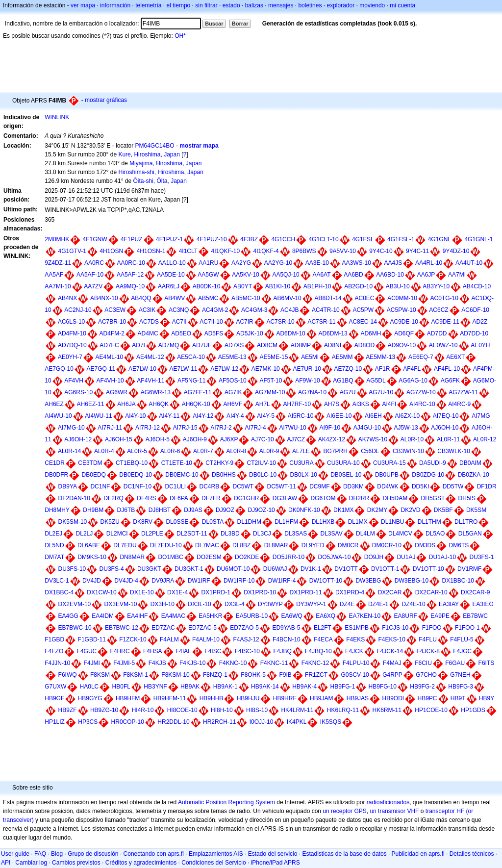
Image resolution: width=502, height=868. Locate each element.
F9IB (285, 675)
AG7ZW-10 (421, 392)
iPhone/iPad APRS (276, 863)
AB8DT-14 (328, 298)
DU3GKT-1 (189, 569)
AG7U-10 (381, 392)
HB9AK (190, 687)
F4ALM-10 (206, 639)
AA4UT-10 (469, 263)
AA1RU (208, 263)
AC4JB (289, 310)
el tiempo (179, 5)
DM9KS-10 (92, 557)
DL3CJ (262, 534)
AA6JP (426, 275)
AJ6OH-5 (158, 439)
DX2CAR (390, 592)
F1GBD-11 (92, 639)
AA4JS (393, 263)
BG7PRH (335, 451)
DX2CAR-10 (431, 592)
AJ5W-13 (406, 428)
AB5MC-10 (246, 298)
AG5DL (376, 381)
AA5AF (54, 275)
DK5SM (476, 510)
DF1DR (487, 486)
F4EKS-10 (392, 639)
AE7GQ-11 (101, 369)
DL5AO (435, 534)
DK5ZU (110, 522)
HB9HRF (285, 698)
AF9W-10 (307, 381)
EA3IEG (483, 604)
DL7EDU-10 (166, 545)
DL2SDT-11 (192, 534)
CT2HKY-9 (219, 463)
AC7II (179, 322)
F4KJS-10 (192, 663)
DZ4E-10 (414, 604)
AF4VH (74, 381)
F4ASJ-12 (246, 639)
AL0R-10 (412, 439)
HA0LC (89, 687)
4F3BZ (249, 239)
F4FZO (54, 651)
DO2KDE (247, 557)
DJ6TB (126, 510)
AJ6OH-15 (119, 439)
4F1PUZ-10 (212, 239)
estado (231, 5)
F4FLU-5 (462, 639)
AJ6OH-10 (445, 428)
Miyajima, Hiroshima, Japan (165, 163)
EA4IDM (103, 616)
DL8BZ (241, 545)
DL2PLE (152, 534)
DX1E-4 (177, 592)
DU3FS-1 (482, 557)
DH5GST (433, 498)
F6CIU (423, 663)
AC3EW (115, 310)
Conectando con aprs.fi (154, 854)
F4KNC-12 (315, 663)
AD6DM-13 (333, 333)
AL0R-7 (203, 451)
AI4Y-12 (203, 416)
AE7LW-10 (142, 369)
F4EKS (355, 639)
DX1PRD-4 (350, 592)
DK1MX (343, 510)
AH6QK (159, 404)
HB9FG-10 (383, 687)
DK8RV (143, 522)
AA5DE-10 (171, 275)
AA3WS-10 (357, 263)
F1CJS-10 (395, 628)
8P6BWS (304, 251)
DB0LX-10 (303, 475)
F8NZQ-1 (215, 675)
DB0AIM (470, 463)
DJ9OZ (225, 510)
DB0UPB (387, 475)
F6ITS (487, 663)
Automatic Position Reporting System (226, 802)
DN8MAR (132, 557)
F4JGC (462, 651)
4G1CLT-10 (323, 239)
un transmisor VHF (394, 811)
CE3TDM (90, 463)
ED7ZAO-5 (244, 628)
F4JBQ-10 (318, 651)
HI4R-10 (143, 710)
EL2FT (323, 628)
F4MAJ (392, 663)
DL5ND (54, 545)
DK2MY (377, 510)
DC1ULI (175, 486)
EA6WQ (291, 616)
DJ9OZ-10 (261, 510)
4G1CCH (283, 239)
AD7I (138, 345)
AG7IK (233, 392)
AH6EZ (54, 404)
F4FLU (428, 639)
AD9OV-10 (402, 345)
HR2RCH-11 (219, 722)
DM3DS (425, 545)
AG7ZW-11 (463, 392)
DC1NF (100, 486)
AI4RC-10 (422, 404)
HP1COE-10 (431, 710)
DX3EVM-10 (121, 604)
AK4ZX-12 (332, 439)
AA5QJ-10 (286, 275)
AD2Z (480, 322)
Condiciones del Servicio (213, 863)
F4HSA (153, 651)
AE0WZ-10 (443, 345)
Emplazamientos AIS (216, 854)
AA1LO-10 (172, 263)
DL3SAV (332, 534)
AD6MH (371, 333)
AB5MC (208, 298)
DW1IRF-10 (239, 581)
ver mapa (83, 5)
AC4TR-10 (326, 310)
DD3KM (353, 486)
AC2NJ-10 (78, 310)
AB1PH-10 (317, 286)
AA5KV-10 (245, 275)
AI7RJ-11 (110, 428)
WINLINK (57, 117)
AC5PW (363, 310)
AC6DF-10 (475, 310)
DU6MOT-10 (233, 569)
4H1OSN (111, 251)
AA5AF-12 (130, 275)
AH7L (263, 404)
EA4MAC (173, 616)
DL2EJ (53, 534)
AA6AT (321, 275)
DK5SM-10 (73, 522)
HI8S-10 (257, 710)
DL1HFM (286, 522)
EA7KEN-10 (365, 616)
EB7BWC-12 (122, 628)
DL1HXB (323, 522)
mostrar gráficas (106, 100)
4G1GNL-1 (478, 239)
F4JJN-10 (57, 663)
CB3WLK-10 (454, 451)
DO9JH (374, 557)
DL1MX (358, 522)
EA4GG (68, 616)
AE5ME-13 (232, 357)
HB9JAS (358, 698)
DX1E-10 (142, 592)
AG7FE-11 (198, 392)
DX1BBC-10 (458, 581)
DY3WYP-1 (311, 604)
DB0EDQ (94, 475)
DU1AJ (406, 557)
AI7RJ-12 (148, 428)
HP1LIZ (55, 722)
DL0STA (213, 522)
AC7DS (149, 322)
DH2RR (359, 498)
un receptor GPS (344, 811)
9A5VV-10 (343, 251)
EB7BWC (475, 616)
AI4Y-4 (235, 416)
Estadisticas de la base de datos (344, 854)
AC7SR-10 (280, 322)
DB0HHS (224, 475)
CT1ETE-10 (177, 463)
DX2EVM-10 (75, 604)
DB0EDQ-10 (136, 475)
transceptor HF (445, 811)
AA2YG (241, 263)
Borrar (240, 24)
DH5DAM (395, 498)
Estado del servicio (273, 854)
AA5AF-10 (90, 275)
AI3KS (361, 404)
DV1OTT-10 (428, 569)
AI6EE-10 (339, 416)
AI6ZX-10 (407, 416)
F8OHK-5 (253, 675)
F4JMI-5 (124, 663)
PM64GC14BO (155, 146)
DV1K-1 (311, 569)
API (6, 863)
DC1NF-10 (138, 486)
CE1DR (55, 463)
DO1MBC (170, 557)
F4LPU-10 (356, 663)
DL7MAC (207, 545)
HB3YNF (155, 687)
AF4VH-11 (151, 381)
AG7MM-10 (270, 392)
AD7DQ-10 (72, 345)
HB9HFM (128, 698)
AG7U (348, 392)
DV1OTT (346, 569)
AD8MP (301, 345)
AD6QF (404, 333)
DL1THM (429, 522)
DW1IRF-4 (282, 581)
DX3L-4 (235, 604)
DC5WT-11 (282, 486)
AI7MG (481, 416)
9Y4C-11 (417, 251)
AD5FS (214, 333)
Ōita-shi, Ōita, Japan (160, 181)
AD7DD (437, 333)
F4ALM (169, 639)
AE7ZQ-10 (348, 369)
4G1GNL (439, 239)
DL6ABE (89, 545)
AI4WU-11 (98, 416)
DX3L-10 (199, 604)
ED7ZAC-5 (202, 628)
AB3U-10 (398, 286)
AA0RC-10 (131, 263)
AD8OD (364, 345)
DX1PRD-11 (306, 592)
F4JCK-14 (390, 651)
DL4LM (365, 534)
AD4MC (148, 333)
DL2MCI (117, 534)
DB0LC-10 (263, 475)
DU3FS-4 (112, 569)
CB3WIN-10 (408, 451)
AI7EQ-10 (446, 416)
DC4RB (209, 486)
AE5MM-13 (380, 357)
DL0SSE (177, 522)
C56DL (370, 451)
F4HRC (120, 651)
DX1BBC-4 (59, 592)
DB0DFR (56, 475)
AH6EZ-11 (91, 404)
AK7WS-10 (373, 439)
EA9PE (440, 616)
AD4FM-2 (112, 333)
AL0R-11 (448, 439)
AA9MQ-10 (130, 286)
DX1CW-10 (101, 592)
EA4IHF (137, 616)
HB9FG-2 (422, 687)
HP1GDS (473, 710)
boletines (310, 5)
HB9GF (54, 698)
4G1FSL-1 (401, 239)
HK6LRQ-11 (343, 710)
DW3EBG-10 (412, 581)
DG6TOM (323, 498)
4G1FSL (363, 239)
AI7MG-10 (71, 428)
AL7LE (301, 451)
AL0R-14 (69, 451)
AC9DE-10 (404, 322)
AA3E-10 (317, 263)
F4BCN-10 (287, 639)
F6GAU (455, 663)
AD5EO (181, 333)
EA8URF (406, 616)
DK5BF (443, 510)
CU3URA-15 (389, 463)
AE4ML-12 (150, 357)
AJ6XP (229, 439)
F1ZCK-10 (133, 639)
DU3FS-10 (72, 569)
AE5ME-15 (274, 357)
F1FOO (432, 628)
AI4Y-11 (169, 416)
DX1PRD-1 (215, 592)
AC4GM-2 (215, 310)
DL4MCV (400, 534)
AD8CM (267, 345)
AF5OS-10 (233, 381)
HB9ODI (393, 698)
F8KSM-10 (175, 675)
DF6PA (179, 498)
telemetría (148, 5)
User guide (15, 854)
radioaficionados (388, 802)
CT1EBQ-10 (132, 463)
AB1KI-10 (278, 286)
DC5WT (243, 486)
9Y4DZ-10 (456, 251)
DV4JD (92, 581)
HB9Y (487, 698)
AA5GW (208, 275)
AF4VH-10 (110, 381)
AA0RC (94, 263)
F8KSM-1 (136, 675)
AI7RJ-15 (185, 428)
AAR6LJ (169, 286)
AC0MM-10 (402, 298)
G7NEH (460, 675)
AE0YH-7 (70, 357)
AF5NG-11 (191, 381)
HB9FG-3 (461, 687)
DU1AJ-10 (442, 557)
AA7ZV (93, 286)
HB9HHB (212, 698)
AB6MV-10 (287, 298)
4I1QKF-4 (266, 251)
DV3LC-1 (57, 581)
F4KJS (157, 663)
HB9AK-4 (304, 687)
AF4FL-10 (447, 369)
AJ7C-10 (263, 439)
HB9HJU (248, 698)
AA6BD (353, 275)
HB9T (458, 698)
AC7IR (244, 322)
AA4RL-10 (429, 263)
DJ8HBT (160, 510)
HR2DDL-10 (173, 722)
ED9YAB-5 (286, 628)
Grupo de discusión (93, 854)
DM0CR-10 (387, 545)
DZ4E (347, 604)
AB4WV (175, 298)
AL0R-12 (485, 439)
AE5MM (342, 357)
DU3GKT (149, 569)
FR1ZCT (316, 675)
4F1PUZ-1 (169, 239)
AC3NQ (179, 310)
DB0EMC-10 (182, 475)
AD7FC (109, 345)
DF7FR (211, 498)
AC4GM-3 (254, 310)
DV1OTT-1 (385, 569)
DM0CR (348, 545)
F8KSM (100, 675)
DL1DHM (249, 522)
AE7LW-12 (224, 369)
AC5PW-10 (402, 310)
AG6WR (117, 392)
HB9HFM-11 (170, 698)
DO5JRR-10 (289, 557)
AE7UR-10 (307, 369)
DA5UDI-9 (433, 463)
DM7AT (54, 557)
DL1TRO (466, 522)
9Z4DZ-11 (58, 263)
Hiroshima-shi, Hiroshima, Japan (161, 172)
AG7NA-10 (312, 392)
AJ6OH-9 (195, 439)
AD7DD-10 (474, 333)
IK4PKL (297, 722)
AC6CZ (439, 310)
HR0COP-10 (128, 722)
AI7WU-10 (292, 428)
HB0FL (121, 687)
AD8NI (333, 345)
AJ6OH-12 (78, 439)
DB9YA (68, 486)
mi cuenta (402, 5)
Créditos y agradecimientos (141, 863)
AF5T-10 (271, 381)
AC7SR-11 (321, 322)
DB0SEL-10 (346, 475)
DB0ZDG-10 (428, 475)
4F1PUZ (132, 239)
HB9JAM (321, 698)
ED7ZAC (163, 628)
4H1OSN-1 (151, 251)
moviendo (372, 5)
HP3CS (88, 722)
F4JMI (92, 663)
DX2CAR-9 (475, 592)
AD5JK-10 (250, 333)
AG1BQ (343, 381)
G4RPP (392, 675)
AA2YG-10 (278, 263)
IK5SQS (331, 722)
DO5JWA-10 (335, 557)
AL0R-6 (170, 451)
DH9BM (93, 510)
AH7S (332, 404)
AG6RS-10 (78, 392)
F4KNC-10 (233, 663)
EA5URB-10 (252, 616)
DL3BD (230, 534)
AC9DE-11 (445, 322)
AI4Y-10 (135, 416)
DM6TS (459, 545)
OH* (180, 36)
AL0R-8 (236, 451)
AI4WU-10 (58, 416)
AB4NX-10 (104, 298)
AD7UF (202, 345)
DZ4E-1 (378, 604)
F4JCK (354, 651)
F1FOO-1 (467, 628)
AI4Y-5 (266, 416)
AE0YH (480, 345)
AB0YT (243, 286)
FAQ (40, 854)
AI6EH (373, 416)
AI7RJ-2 (221, 428)
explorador (340, 5)
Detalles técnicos (472, 854)
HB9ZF (68, 710)
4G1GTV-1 (72, 251)
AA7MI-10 (58, 286)
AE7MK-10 (266, 369)
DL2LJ (85, 534)
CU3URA (301, 463)
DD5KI (420, 486)
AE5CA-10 (191, 357)
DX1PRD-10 (260, 592)
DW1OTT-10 (326, 581)
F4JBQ (282, 651)
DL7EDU (125, 545)
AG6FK (450, 381)
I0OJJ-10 (262, 722)
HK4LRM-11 (297, 710)
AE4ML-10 (110, 357)
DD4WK (388, 486)
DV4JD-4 (126, 581)
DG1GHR (246, 498)
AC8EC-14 (363, 322)
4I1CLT (188, 251)
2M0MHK (57, 239)
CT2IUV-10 (262, 463)
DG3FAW (285, 498)
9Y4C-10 (381, 251)
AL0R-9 (269, 451)
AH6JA (126, 404)
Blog (57, 854)
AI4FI (389, 404)
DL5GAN (470, 534)
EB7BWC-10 (75, 628)
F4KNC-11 (274, 663)
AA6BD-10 (390, 275)
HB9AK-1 (226, 687)
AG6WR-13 (156, 392)
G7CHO (426, 675)
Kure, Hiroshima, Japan (149, 154)
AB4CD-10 (477, 286)
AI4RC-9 (459, 404)
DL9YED (313, 545)
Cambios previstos (76, 863)
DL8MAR (276, 545)
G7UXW (55, 687)
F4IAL (183, 651)
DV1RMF (469, 569)
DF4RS (146, 498)
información (115, 5)
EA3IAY (449, 604)
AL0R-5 (137, 451)
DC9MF (319, 486)
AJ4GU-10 (367, 428)
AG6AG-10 (413, 381)
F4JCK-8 (428, 651)
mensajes (281, 5)
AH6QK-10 (196, 404)
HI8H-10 (222, 710)
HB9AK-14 (265, 687)
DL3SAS (296, 534)
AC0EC (364, 298)
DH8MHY (57, 510)
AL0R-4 (104, 451)
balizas (254, 5)
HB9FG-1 (343, 687)
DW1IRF (199, 581)
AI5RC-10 (301, 416)
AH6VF (233, 404)
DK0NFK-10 (304, 510)
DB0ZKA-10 (474, 475)
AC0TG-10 (444, 298)
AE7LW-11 (184, 369)
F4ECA (323, 639)
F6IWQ (68, 675)
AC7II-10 (211, 322)
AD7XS (234, 345)
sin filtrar (206, 5)
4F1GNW (95, 239)
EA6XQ (326, 616)
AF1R (383, 369)
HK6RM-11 (387, 710)
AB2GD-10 (358, 286)
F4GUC (87, 651)
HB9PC (427, 698)
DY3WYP (270, 604)
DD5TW (453, 486)
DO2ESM (209, 557)
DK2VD (410, 510)
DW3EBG (368, 581)
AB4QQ (141, 298)
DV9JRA (163, 581)
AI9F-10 (330, 428)
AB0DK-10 (207, 286)
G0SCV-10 (355, 675)
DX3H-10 (163, 604)
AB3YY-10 (436, 286)
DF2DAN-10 (74, 498)
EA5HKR (210, 616)
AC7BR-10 (112, 322)
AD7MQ (169, 345)
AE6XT (455, 357)
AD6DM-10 (290, 333)
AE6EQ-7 (421, 357)
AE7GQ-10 (59, 369)
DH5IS (467, 498)
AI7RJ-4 (255, 428)
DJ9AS (193, 510)
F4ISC (213, 651)
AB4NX (67, 298)
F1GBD (54, 639)
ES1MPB (357, 628)
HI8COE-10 (182, 710)
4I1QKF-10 (225, 251)
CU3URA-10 (343, 463)
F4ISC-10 (247, 651)
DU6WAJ (275, 569)
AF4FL (412, 369)
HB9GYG (90, 698)
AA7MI (457, 275)
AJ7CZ (296, 439)
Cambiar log (31, 863)
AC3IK (147, 310)
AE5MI (310, 357)
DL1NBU (392, 522)
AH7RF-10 (297, 404)
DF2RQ (113, 498)
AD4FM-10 (72, 333)
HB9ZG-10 (104, 710)
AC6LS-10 (71, 322)
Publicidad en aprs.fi (418, 854)
